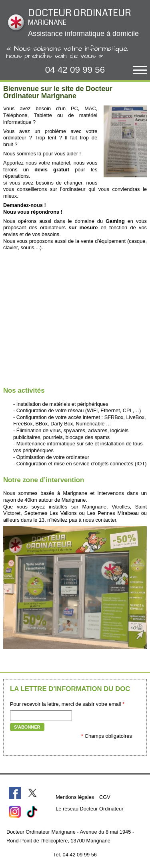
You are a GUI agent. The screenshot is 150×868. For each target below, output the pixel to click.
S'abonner (27, 727)
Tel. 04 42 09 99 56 (75, 855)
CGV (105, 797)
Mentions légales (75, 797)
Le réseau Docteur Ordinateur (89, 809)
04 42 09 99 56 (75, 70)
